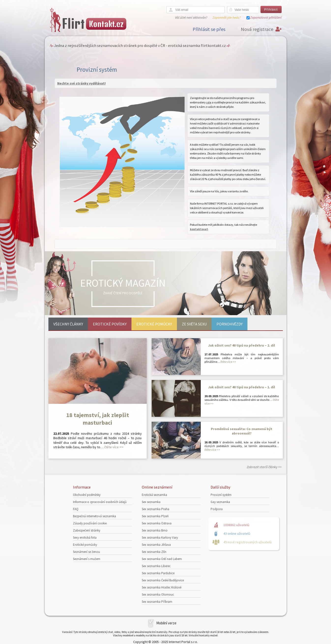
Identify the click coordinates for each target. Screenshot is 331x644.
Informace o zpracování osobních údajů (100, 502)
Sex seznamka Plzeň (155, 516)
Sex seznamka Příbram (157, 602)
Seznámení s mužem (87, 559)
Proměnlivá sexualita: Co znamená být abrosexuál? (242, 431)
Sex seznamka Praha (156, 509)
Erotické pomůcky (154, 324)
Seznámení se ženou (86, 552)
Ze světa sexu (194, 324)
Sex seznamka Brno (155, 530)
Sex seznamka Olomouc (158, 595)
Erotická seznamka (154, 495)
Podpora (217, 509)
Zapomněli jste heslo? (227, 18)
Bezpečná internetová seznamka (94, 516)
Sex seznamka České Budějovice (163, 580)
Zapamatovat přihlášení (266, 18)
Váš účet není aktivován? (191, 18)
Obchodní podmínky (87, 495)
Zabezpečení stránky (87, 530)
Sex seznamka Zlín (154, 552)
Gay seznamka (220, 502)
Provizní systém (221, 495)
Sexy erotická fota (85, 538)
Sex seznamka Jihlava (156, 545)
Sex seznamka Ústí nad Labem (162, 559)
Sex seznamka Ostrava (157, 523)
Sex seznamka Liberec (156, 566)
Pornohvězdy (230, 324)
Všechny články (68, 324)
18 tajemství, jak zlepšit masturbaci (98, 419)
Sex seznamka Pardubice (158, 573)
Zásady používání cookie (90, 523)
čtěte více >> (114, 447)
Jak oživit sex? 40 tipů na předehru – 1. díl (242, 387)
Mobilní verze (166, 623)
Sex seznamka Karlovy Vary (160, 538)
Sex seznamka (151, 502)
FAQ (76, 509)
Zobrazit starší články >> (264, 467)
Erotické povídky (110, 324)
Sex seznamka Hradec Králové (162, 587)
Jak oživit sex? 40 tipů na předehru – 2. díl (242, 345)
